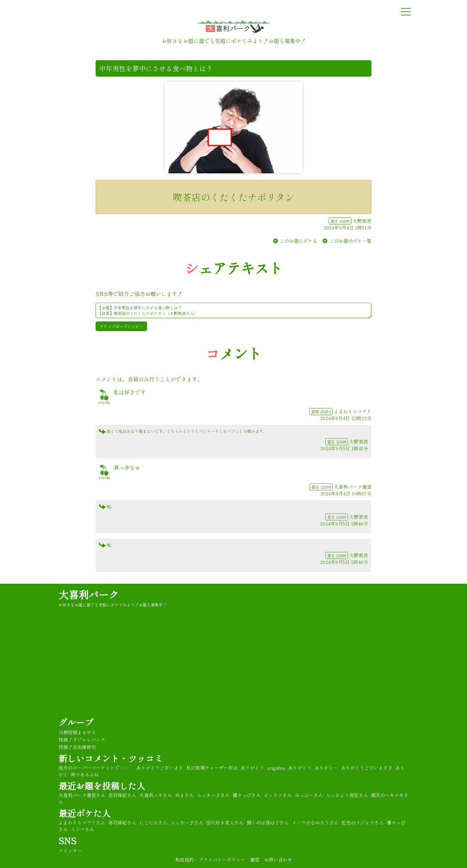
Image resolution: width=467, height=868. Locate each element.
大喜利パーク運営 (353, 487)
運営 (255, 860)
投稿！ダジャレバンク (82, 740)
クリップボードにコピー (121, 326)
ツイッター (70, 851)
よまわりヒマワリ (353, 411)
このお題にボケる (299, 241)
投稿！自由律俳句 (77, 747)
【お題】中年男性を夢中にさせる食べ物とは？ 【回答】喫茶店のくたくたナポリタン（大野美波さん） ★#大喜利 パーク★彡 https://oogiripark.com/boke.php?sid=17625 (233, 310)
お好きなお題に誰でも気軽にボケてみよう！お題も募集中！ (113, 605)
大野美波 (362, 221)
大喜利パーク (89, 594)
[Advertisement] (234, 661)
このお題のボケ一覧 (350, 241)
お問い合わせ (278, 860)
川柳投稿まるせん (77, 732)
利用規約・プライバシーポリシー (210, 860)
